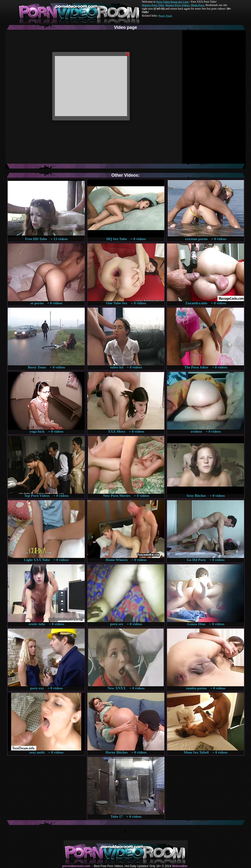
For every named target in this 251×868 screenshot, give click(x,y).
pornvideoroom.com (76, 866)
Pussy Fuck (165, 16)
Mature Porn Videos (177, 5)
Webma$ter (180, 866)
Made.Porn (197, 5)
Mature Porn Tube (153, 5)
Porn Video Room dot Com (172, 2)
